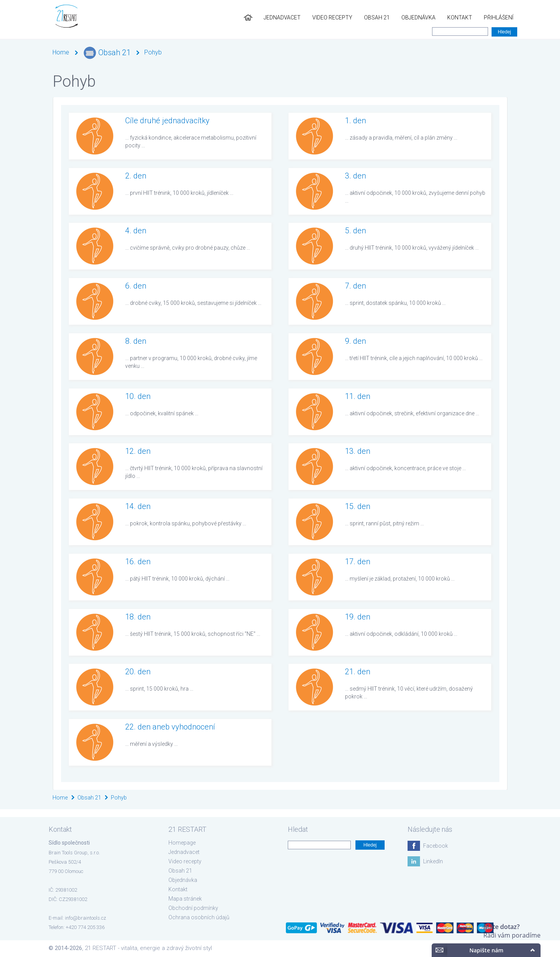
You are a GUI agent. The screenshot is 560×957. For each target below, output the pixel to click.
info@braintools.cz (86, 918)
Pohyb (153, 52)
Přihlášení (499, 17)
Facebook (436, 846)
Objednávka (418, 17)
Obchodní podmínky (193, 908)
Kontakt (460, 17)
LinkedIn (433, 861)
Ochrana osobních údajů (199, 917)
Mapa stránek (185, 899)
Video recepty (332, 17)
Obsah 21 (377, 17)
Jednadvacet (282, 17)
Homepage (182, 843)
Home (61, 52)
